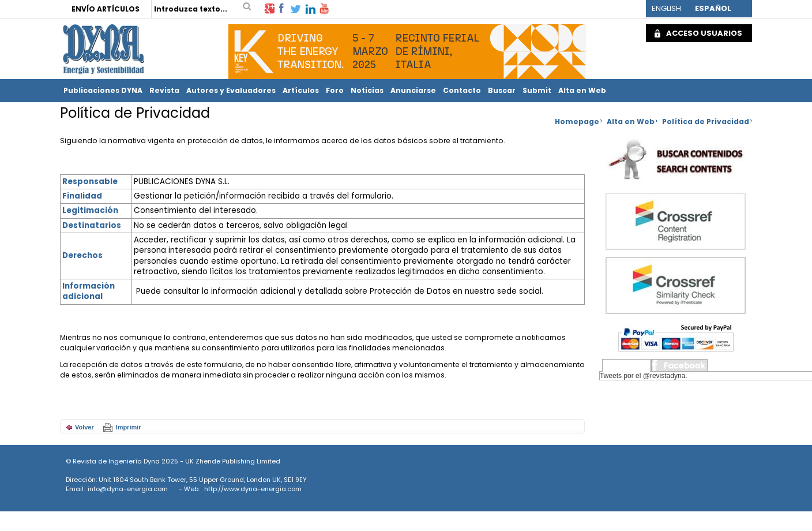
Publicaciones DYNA (103, 90)
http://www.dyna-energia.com (253, 489)
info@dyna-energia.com (128, 489)
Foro (335, 90)
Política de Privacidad (706, 121)
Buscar (502, 90)
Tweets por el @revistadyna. (644, 376)
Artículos (301, 90)
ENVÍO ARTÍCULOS (106, 9)
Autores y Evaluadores (231, 90)
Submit (537, 90)
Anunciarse (413, 90)
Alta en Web (582, 90)
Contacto (462, 90)
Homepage (577, 121)
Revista (164, 90)
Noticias (367, 90)
